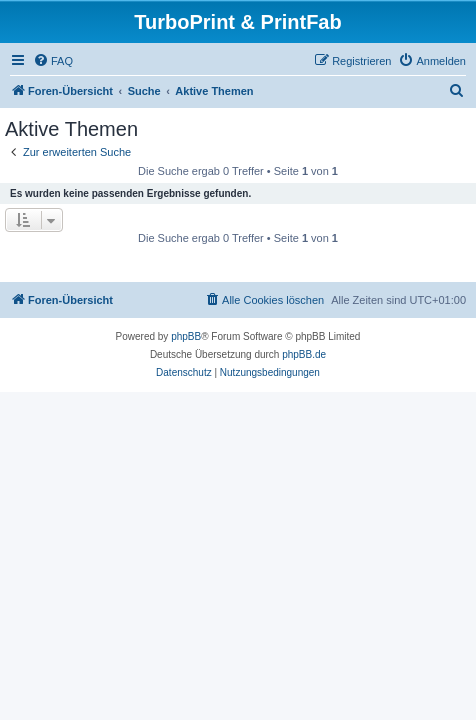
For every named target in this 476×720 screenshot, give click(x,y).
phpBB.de (304, 354)
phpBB (186, 336)
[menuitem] (53, 61)
